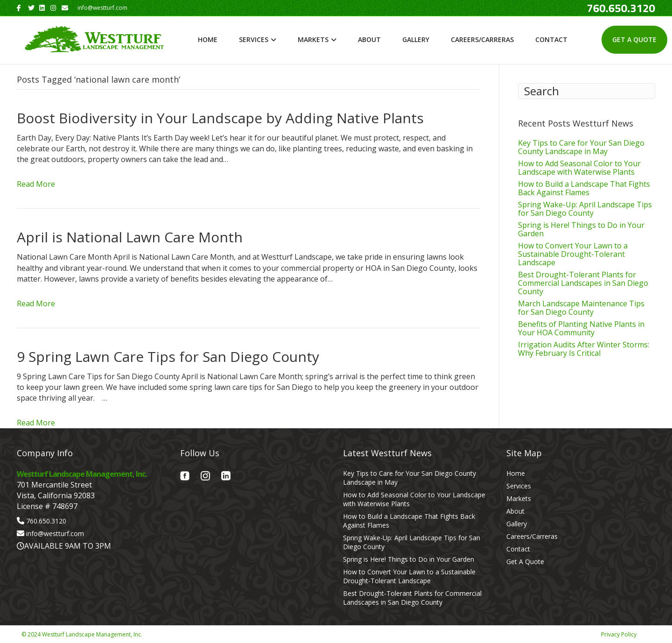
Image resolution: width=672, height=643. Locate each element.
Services (254, 39)
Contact (551, 39)
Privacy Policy (619, 634)
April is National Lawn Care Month (130, 237)
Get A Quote (634, 39)
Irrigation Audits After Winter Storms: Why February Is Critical (584, 349)
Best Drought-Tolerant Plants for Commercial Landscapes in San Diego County (583, 283)
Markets (313, 39)
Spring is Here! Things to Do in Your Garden (581, 229)
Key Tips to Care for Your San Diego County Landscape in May (581, 147)
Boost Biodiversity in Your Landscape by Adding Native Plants (220, 118)
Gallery (416, 39)
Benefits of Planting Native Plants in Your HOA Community (581, 328)
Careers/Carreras (482, 39)
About (369, 39)
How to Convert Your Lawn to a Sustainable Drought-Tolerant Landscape (573, 254)
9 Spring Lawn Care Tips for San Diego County (168, 357)
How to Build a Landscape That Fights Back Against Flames (584, 188)
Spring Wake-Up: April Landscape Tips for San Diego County (585, 209)
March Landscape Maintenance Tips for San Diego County (581, 308)
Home (208, 39)
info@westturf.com (55, 533)
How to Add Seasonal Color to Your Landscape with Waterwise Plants (579, 168)
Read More (36, 184)
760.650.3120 (46, 521)
